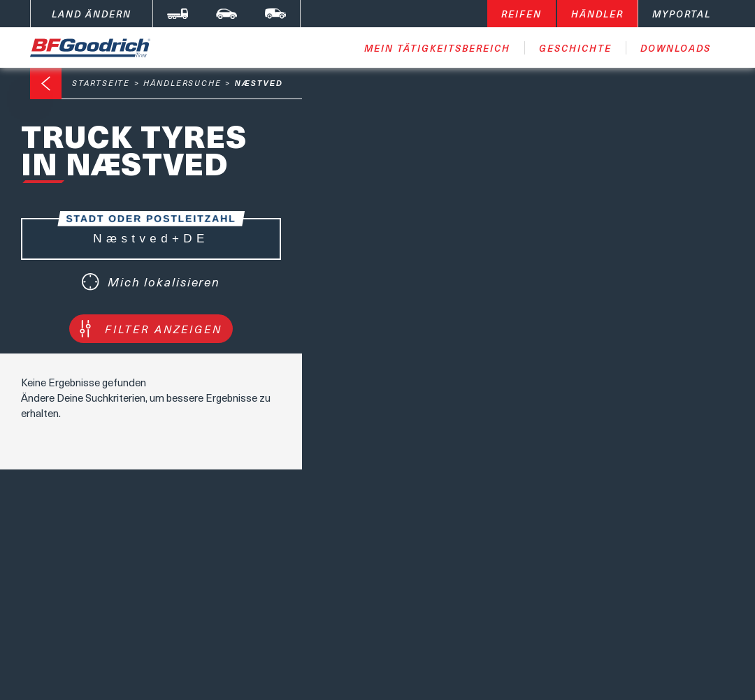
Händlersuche (182, 83)
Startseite (101, 83)
